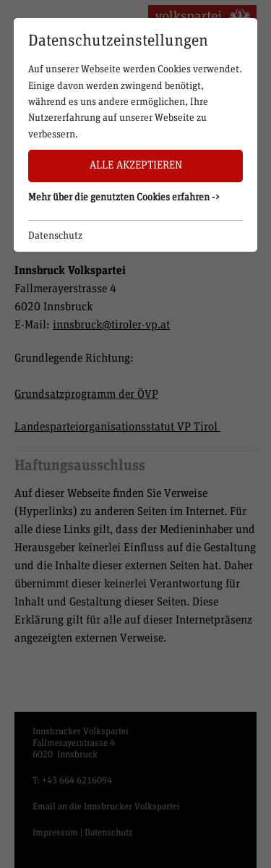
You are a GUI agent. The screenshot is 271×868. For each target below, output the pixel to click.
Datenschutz (55, 236)
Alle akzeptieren (136, 165)
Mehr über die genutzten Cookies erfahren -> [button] (124, 197)
